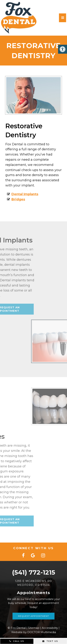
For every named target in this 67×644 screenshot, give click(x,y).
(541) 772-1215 (33, 572)
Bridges (15, 199)
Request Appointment (33, 616)
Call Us (17, 641)
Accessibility (50, 628)
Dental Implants (22, 194)
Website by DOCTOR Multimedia (34, 632)
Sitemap (34, 628)
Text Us (50, 641)
